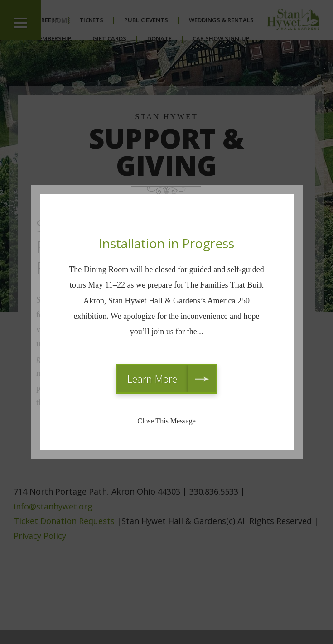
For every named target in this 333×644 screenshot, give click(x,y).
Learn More (152, 379)
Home (61, 20)
